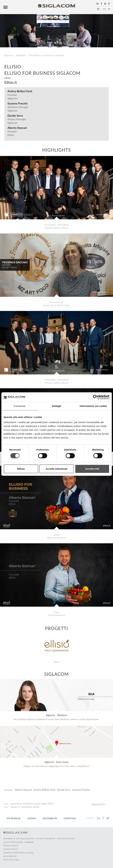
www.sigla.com (11, 860)
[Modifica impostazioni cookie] (18, 853)
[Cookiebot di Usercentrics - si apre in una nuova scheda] (95, 397)
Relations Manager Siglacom (18, 109)
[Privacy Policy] (11, 846)
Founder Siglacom (13, 97)
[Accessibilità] (10, 856)
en (104, 9)
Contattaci (70, 819)
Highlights (21, 55)
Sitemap (32, 819)
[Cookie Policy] (11, 849)
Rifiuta (21, 469)
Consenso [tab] (20, 406)
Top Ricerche (14, 819)
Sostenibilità (50, 819)
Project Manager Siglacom (17, 121)
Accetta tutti (92, 469)
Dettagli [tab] (57, 406)
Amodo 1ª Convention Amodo (25, 807)
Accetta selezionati (56, 469)
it (109, 9)
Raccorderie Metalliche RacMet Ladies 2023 (32, 804)
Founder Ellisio (12, 133)
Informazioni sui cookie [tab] (93, 406)
